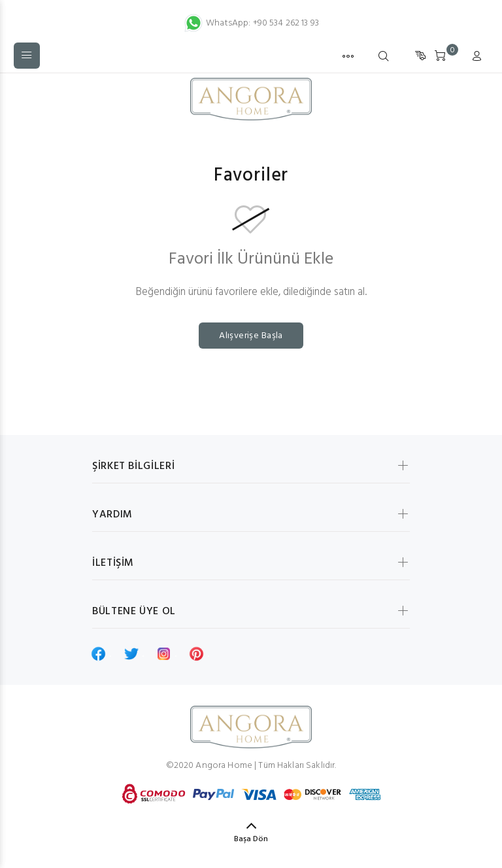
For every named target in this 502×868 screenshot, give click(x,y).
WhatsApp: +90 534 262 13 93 (251, 23)
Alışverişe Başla (251, 336)
